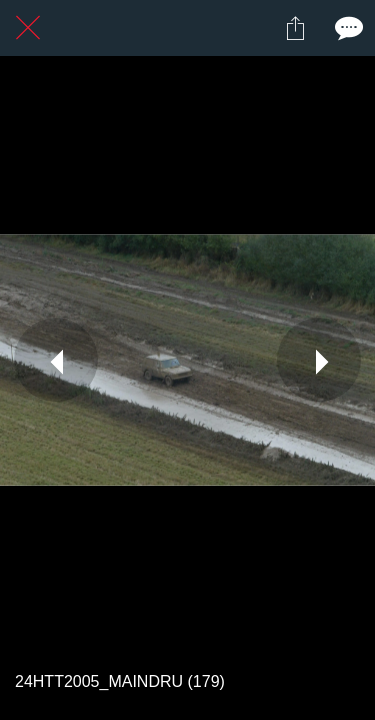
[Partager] (295, 28)
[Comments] (347, 28)
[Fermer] (28, 28)
